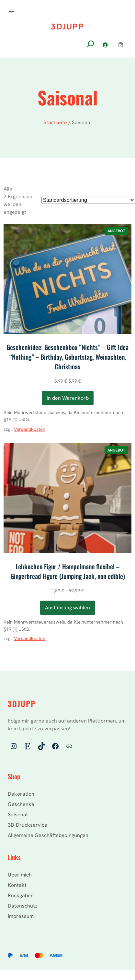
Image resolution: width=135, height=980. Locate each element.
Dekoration (21, 794)
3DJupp (67, 26)
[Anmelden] (105, 45)
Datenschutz (23, 906)
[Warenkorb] (121, 45)
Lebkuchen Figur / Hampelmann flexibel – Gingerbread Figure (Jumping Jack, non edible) (68, 571)
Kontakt (17, 885)
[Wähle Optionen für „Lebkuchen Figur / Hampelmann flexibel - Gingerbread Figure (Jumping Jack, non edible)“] (67, 608)
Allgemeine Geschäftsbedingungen (48, 835)
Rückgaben (21, 895)
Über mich (20, 875)
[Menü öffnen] (12, 10)
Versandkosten (30, 429)
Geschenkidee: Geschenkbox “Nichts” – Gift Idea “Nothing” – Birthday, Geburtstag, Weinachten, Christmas (67, 357)
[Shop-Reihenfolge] (88, 200)
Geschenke (21, 804)
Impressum (21, 916)
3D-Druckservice (28, 825)
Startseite (55, 122)
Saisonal (18, 815)
